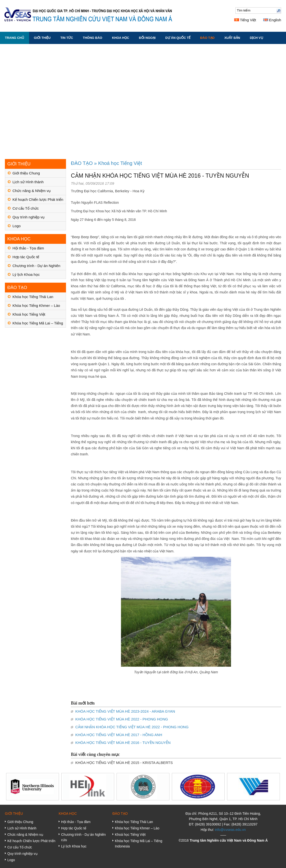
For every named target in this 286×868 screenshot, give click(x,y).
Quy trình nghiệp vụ (28, 217)
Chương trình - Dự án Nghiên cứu (36, 267)
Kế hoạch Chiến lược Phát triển (38, 199)
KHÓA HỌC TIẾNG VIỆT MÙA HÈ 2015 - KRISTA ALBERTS (124, 763)
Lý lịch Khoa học (26, 274)
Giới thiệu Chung (26, 173)
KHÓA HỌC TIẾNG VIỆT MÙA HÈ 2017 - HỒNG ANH (119, 735)
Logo (16, 226)
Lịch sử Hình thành (28, 182)
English (272, 20)
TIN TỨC (67, 38)
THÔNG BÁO (93, 38)
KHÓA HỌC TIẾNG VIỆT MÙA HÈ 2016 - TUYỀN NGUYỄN (123, 743)
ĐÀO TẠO (207, 38)
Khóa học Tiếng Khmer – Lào (36, 305)
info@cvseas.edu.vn (230, 830)
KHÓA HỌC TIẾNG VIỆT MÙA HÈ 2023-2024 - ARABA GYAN (125, 711)
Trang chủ (15, 38)
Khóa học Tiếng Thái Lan (33, 297)
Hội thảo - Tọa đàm (28, 248)
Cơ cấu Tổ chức (26, 208)
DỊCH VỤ (256, 38)
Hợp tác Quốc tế (26, 257)
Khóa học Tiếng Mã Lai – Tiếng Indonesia (38, 324)
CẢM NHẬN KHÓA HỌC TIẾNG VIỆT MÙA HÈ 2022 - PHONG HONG (132, 727)
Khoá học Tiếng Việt (29, 314)
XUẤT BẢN (232, 38)
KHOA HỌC (121, 38)
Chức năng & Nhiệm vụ (32, 191)
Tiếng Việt (245, 20)
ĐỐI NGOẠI (147, 38)
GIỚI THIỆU (42, 38)
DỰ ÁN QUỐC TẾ (178, 38)
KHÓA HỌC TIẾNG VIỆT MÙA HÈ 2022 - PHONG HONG (122, 719)
